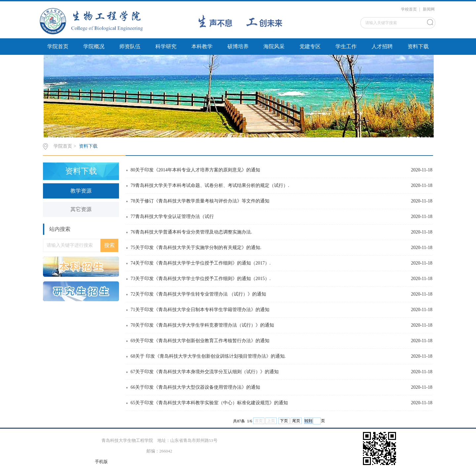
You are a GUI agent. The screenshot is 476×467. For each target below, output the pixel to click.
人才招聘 (382, 46)
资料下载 (418, 46)
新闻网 (429, 9)
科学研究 (166, 46)
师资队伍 (130, 46)
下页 (284, 421)
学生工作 (346, 46)
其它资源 (81, 209)
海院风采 (274, 46)
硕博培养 (238, 46)
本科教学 (202, 46)
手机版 (101, 462)
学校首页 (409, 9)
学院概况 (94, 46)
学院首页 (58, 46)
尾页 (296, 421)
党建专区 (310, 46)
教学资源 (81, 191)
